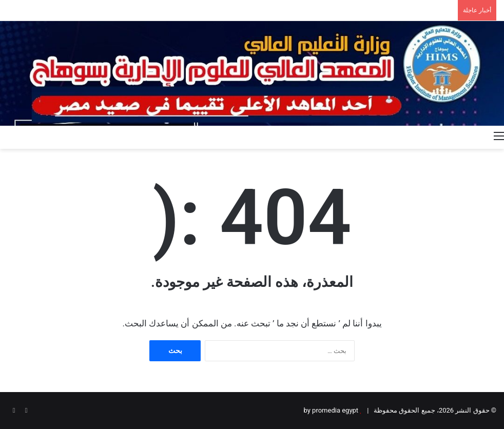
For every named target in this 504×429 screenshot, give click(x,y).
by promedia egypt (331, 410)
